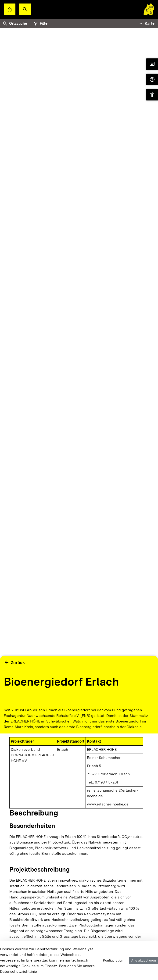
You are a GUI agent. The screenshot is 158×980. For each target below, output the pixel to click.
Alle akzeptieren (144, 960)
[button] (25, 9)
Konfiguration (113, 960)
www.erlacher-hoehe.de (108, 804)
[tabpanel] (79, 367)
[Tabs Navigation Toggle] (146, 24)
